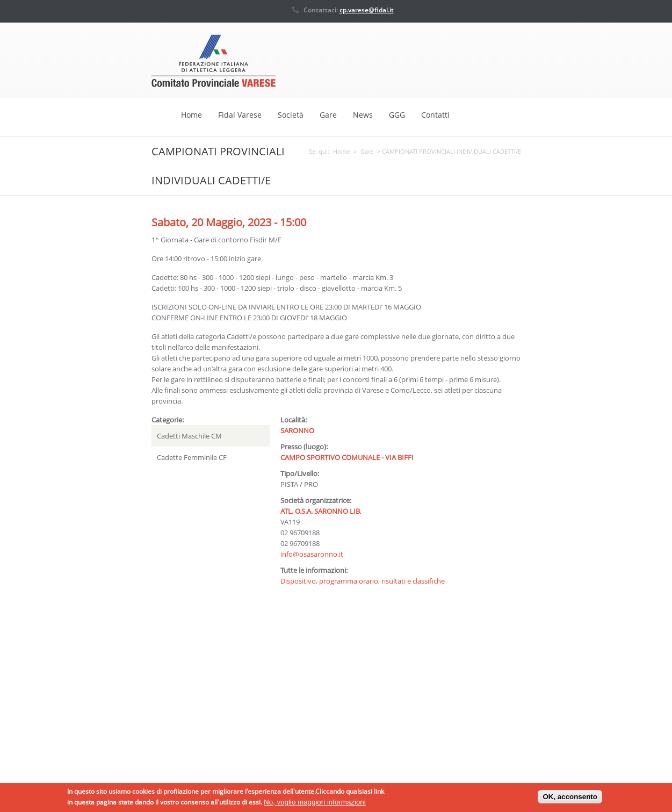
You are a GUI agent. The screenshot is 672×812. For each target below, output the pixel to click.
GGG (397, 115)
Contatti (435, 115)
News (363, 115)
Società (291, 115)
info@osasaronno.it (312, 554)
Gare (328, 115)
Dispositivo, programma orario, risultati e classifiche (363, 580)
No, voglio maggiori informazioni (315, 804)
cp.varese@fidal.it (367, 10)
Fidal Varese (240, 115)
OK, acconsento (570, 799)
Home (192, 115)
